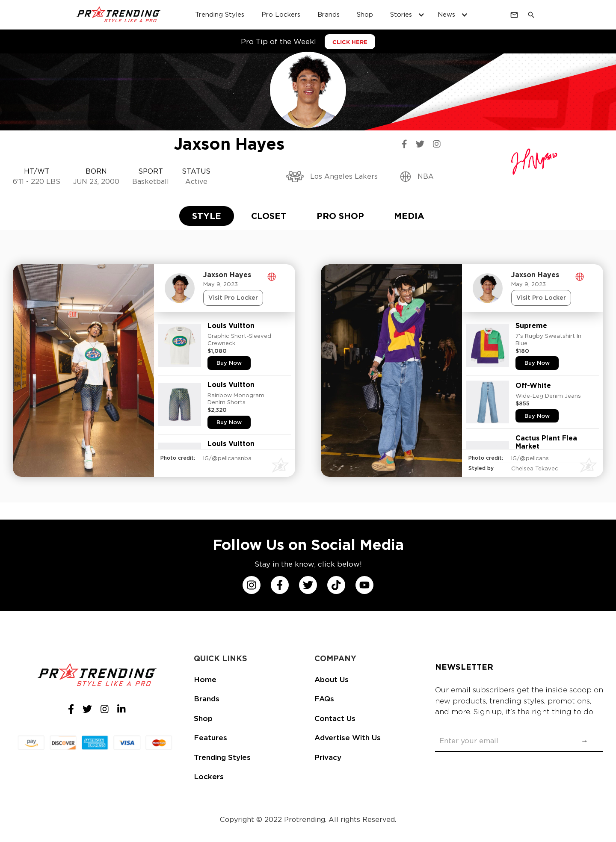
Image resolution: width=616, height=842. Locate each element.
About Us (332, 680)
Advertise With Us (348, 738)
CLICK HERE (350, 42)
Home (205, 680)
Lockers (209, 777)
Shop (203, 718)
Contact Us (335, 718)
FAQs (324, 699)
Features (210, 738)
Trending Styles (222, 757)
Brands (207, 699)
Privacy (328, 757)
